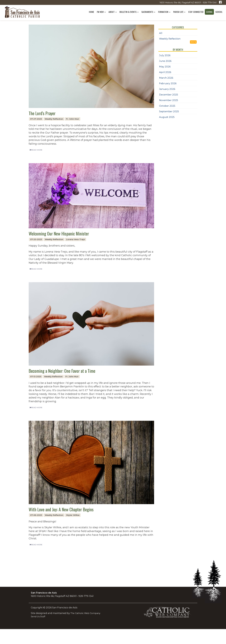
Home (91, 12)
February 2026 (168, 83)
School (219, 12)
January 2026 (167, 89)
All (161, 33)
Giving (209, 12)
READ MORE (36, 150)
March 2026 (166, 78)
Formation (164, 12)
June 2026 (165, 61)
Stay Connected (196, 12)
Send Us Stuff (38, 617)
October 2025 (167, 106)
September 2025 (169, 111)
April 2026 (165, 72)
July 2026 (165, 55)
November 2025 (169, 100)
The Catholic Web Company (85, 613)
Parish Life (179, 12)
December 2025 (169, 95)
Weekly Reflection (170, 39)
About (113, 12)
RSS (193, 42)
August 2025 (167, 117)
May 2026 (165, 67)
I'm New (101, 12)
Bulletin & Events (129, 12)
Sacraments (148, 12)
